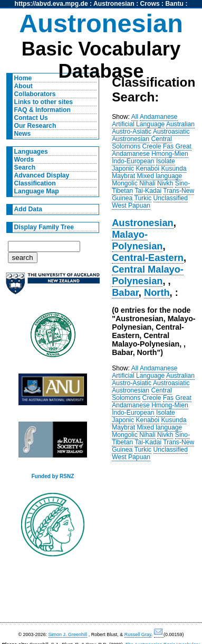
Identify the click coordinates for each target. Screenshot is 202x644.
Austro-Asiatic (132, 132)
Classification (35, 183)
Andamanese (159, 117)
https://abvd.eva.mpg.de (51, 4)
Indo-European (133, 161)
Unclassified (171, 198)
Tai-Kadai (148, 191)
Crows (150, 4)
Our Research (35, 126)
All (135, 117)
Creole (152, 146)
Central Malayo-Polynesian (148, 275)
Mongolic (125, 183)
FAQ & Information (42, 110)
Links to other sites (44, 102)
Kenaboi (147, 169)
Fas (168, 146)
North (157, 292)
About (23, 86)
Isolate (166, 161)
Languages (31, 152)
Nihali (147, 183)
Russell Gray (138, 634)
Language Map (37, 191)
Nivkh (165, 183)
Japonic (123, 169)
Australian (180, 124)
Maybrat (123, 176)
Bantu (175, 4)
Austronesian (114, 4)
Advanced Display (42, 175)
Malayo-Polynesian (137, 240)
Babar (125, 292)
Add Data (28, 209)
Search (25, 167)
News (23, 134)
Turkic (143, 198)
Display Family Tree (44, 227)
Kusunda (174, 169)
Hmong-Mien (170, 154)
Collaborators (35, 94)
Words (24, 160)
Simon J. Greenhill (68, 634)
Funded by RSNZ (53, 476)
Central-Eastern (148, 258)
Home (23, 78)
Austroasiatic (171, 132)
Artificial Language (138, 124)
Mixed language (159, 176)
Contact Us (31, 118)
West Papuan (131, 206)
